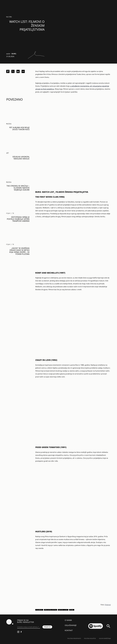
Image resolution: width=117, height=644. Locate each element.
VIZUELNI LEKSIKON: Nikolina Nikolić (21, 158)
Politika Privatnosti (74, 638)
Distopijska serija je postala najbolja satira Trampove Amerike (18, 219)
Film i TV (10, 213)
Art (8, 153)
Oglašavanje (71, 625)
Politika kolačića (90, 638)
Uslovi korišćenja (105, 638)
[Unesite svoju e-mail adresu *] (29, 627)
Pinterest (108, 605)
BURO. (14, 54)
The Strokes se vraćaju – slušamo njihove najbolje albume (18, 188)
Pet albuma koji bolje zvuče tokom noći (19, 128)
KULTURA (9, 17)
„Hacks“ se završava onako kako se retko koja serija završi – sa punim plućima (19, 251)
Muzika (9, 124)
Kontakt (69, 630)
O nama (68, 620)
